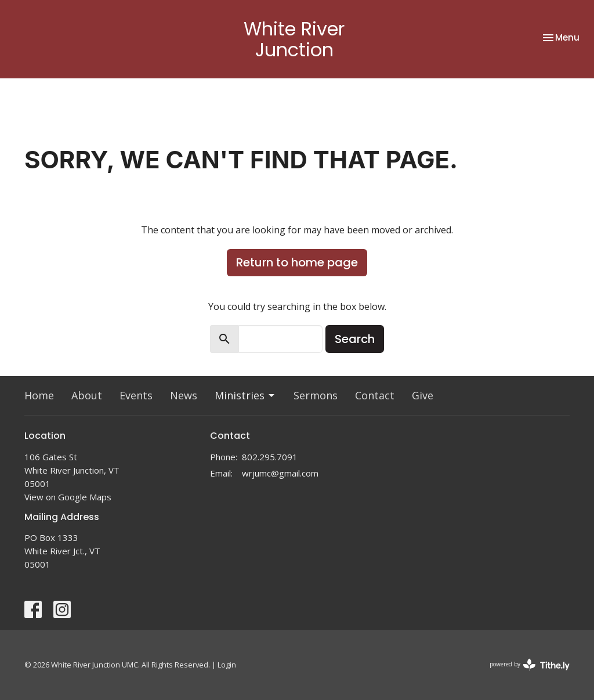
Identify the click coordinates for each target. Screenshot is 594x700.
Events (136, 395)
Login (227, 665)
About (87, 395)
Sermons (316, 395)
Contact (375, 395)
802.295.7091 (270, 457)
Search (355, 339)
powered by (530, 665)
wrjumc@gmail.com (280, 473)
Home (39, 395)
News (184, 395)
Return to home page (297, 262)
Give (423, 395)
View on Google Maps (68, 497)
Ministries (245, 395)
